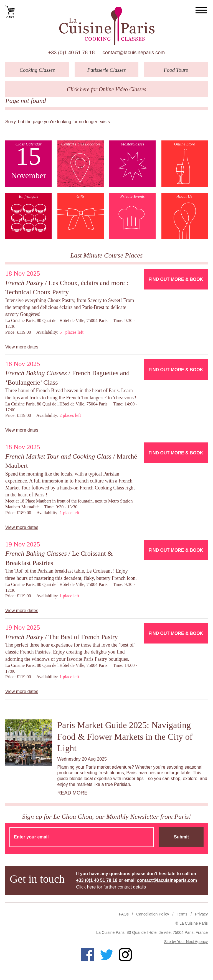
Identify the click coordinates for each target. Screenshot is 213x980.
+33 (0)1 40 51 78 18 (72, 53)
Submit (181, 837)
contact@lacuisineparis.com (134, 53)
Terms (182, 914)
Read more (73, 793)
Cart (10, 12)
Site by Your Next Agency (186, 942)
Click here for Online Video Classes (106, 89)
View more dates (22, 347)
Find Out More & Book (176, 279)
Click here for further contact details (111, 887)
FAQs (124, 914)
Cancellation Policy (153, 914)
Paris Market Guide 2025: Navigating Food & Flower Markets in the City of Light (125, 737)
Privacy (201, 914)
